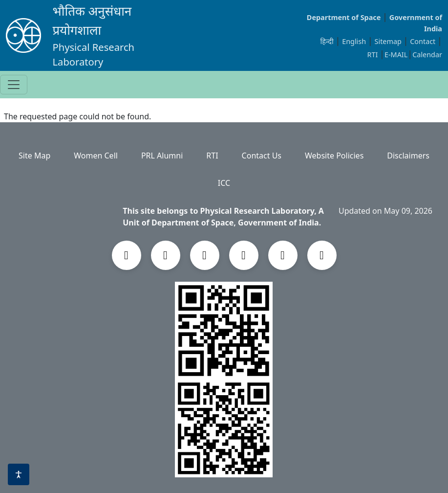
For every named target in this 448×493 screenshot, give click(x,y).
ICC (224, 183)
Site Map (34, 156)
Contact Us (262, 156)
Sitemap (389, 41)
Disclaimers (408, 156)
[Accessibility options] (19, 474)
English (354, 41)
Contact (424, 41)
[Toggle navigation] (14, 85)
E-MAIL (396, 55)
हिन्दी (327, 41)
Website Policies (334, 156)
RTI (373, 55)
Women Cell (96, 156)
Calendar (427, 55)
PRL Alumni (162, 156)
